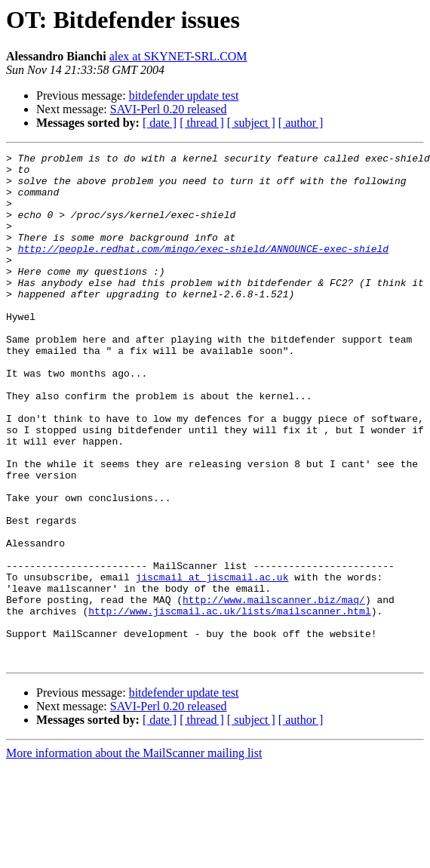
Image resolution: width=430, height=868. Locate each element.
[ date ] (160, 123)
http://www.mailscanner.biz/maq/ (274, 690)
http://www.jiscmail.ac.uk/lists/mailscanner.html (229, 703)
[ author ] (301, 123)
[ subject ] (251, 123)
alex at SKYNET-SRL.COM (178, 56)
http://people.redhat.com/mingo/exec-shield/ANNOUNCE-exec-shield (203, 269)
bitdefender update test (184, 95)
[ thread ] (202, 123)
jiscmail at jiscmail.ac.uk (212, 663)
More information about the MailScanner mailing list (134, 855)
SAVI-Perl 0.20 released (169, 109)
